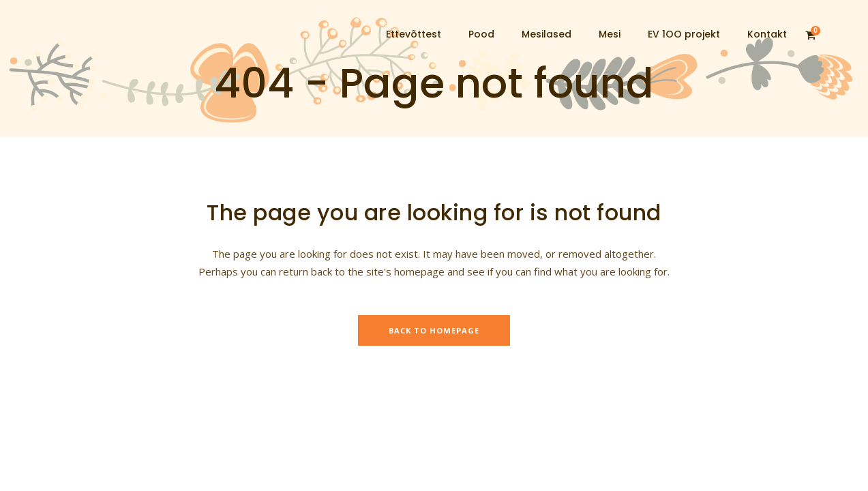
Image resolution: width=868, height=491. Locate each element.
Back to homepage (434, 330)
